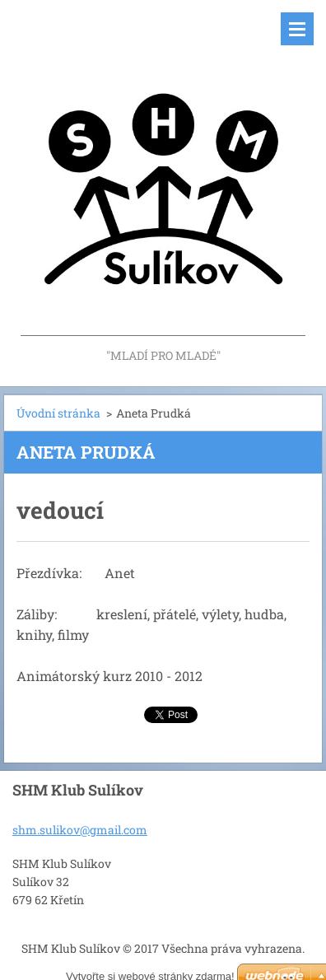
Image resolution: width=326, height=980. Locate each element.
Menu (297, 29)
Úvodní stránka (58, 413)
